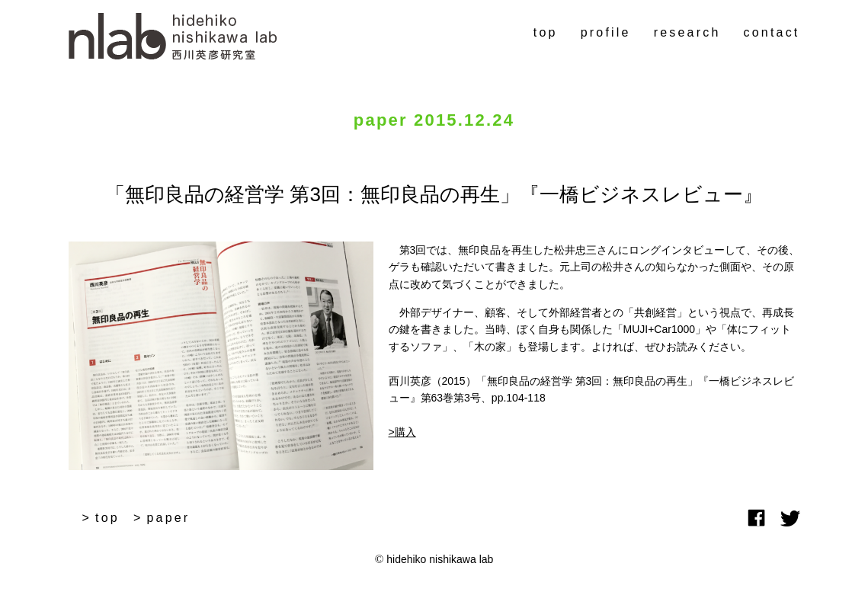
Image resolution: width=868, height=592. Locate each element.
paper (168, 518)
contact (772, 32)
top (546, 32)
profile (606, 32)
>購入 (402, 432)
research (687, 32)
